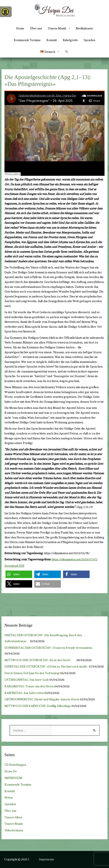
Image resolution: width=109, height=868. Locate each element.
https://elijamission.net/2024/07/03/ (75, 559)
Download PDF (14, 566)
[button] (50, 52)
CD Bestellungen (15, 765)
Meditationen (84, 28)
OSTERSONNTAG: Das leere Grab (27, 680)
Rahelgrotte (70, 40)
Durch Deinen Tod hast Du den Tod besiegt (32, 673)
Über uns (36, 28)
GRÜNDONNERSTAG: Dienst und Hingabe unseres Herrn (42, 699)
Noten (9, 797)
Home (20, 28)
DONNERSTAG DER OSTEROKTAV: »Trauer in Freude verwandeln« (49, 648)
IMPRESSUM (13, 778)
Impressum (46, 859)
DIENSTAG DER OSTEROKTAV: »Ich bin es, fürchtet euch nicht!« (46, 666)
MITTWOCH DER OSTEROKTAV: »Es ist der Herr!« (40, 660)
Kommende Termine (27, 40)
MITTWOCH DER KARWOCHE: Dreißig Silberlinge (38, 706)
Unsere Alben (13, 817)
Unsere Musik (14, 824)
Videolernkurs (14, 830)
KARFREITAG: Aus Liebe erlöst (24, 693)
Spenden (89, 40)
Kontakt (52, 40)
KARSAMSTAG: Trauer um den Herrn (29, 686)
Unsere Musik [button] (57, 28)
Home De (11, 771)
